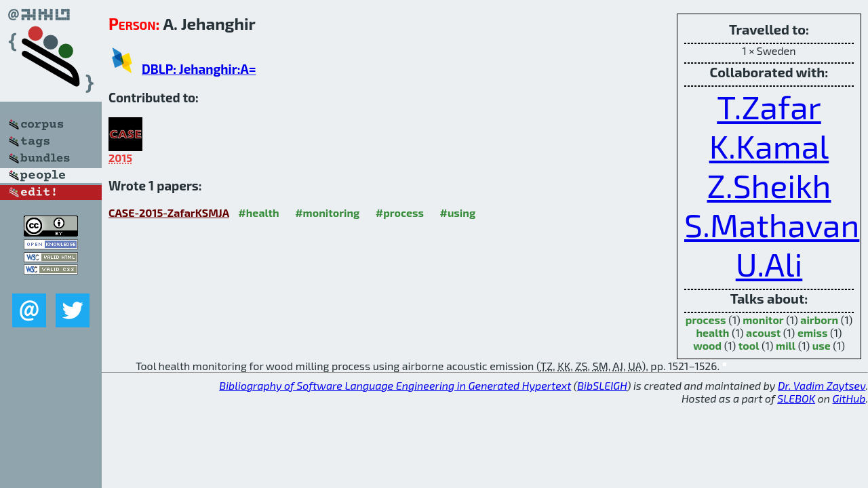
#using (457, 212)
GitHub (849, 398)
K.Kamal (769, 146)
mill (786, 345)
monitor (763, 320)
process (706, 320)
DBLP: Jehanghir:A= (199, 69)
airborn (819, 320)
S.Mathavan (772, 224)
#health (258, 212)
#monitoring (327, 212)
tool (749, 345)
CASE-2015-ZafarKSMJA (169, 212)
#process (400, 212)
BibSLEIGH (602, 385)
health (712, 332)
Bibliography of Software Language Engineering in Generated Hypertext (395, 385)
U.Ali (769, 264)
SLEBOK (796, 398)
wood (707, 345)
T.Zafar (769, 106)
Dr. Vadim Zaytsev (822, 385)
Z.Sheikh (769, 185)
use (822, 345)
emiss (813, 332)
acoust (763, 332)
